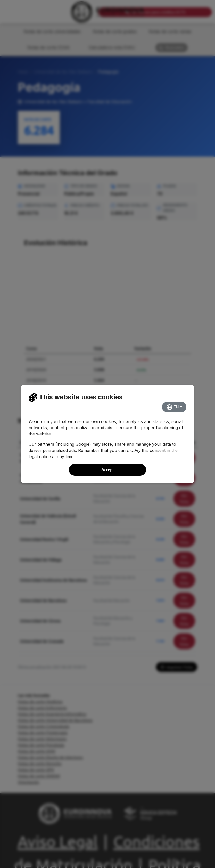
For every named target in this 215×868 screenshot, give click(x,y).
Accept (108, 470)
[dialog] (107, 434)
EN (173, 407)
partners (46, 444)
